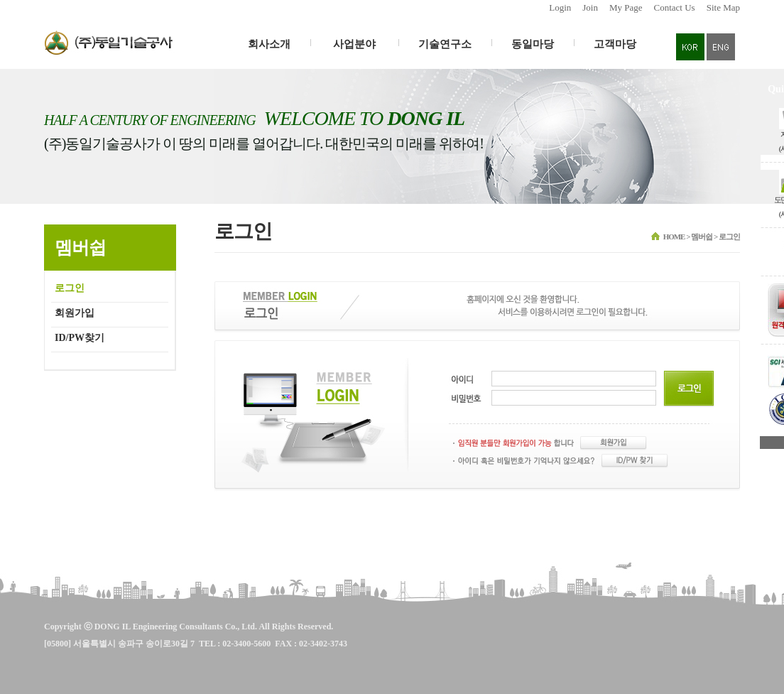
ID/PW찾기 (80, 338)
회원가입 (75, 313)
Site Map (723, 7)
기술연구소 (445, 44)
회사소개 (269, 44)
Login (560, 7)
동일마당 (533, 44)
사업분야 (354, 44)
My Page (626, 7)
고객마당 (615, 44)
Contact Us (675, 7)
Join (590, 7)
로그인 (70, 288)
